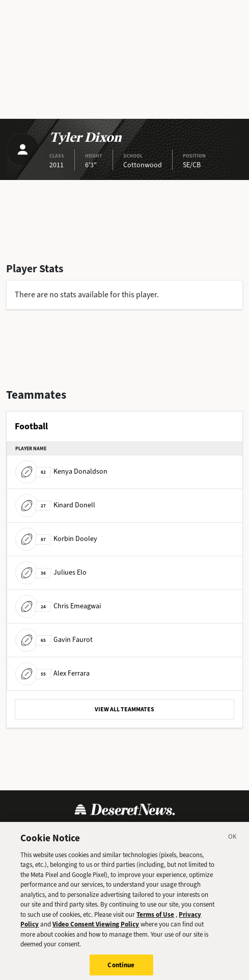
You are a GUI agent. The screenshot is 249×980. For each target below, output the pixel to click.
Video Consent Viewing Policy (96, 934)
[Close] (233, 847)
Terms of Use (155, 924)
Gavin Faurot (54, 640)
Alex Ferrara (52, 673)
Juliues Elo (51, 572)
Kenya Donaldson (61, 471)
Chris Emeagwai (58, 606)
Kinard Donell (55, 505)
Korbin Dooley (56, 539)
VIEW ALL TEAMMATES (124, 709)
